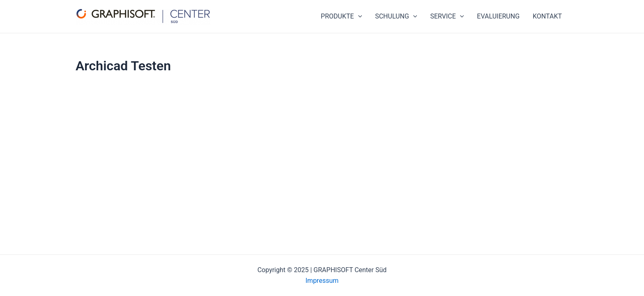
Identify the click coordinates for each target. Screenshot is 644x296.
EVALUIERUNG (498, 16)
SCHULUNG (396, 16)
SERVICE (447, 16)
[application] (358, 16)
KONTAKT (547, 16)
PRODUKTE (341, 16)
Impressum (322, 281)
